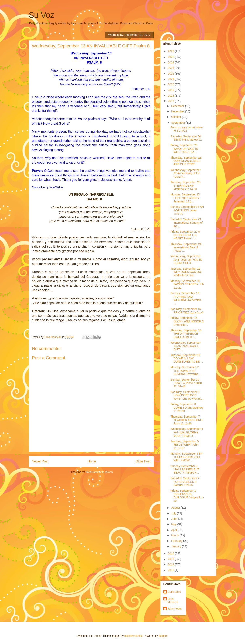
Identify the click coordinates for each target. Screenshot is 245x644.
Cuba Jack (174, 592)
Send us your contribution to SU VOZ (186, 129)
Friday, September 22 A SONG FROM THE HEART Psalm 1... (185, 235)
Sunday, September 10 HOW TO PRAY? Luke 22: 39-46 (186, 383)
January (177, 546)
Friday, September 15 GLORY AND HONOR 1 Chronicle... (187, 321)
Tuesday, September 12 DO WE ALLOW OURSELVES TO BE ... (187, 358)
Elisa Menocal (173, 601)
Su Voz (42, 15)
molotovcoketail (134, 636)
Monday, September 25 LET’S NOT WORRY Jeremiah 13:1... (185, 198)
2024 (171, 62)
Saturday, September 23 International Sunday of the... (186, 223)
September (178, 123)
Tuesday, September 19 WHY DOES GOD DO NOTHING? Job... (186, 272)
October (177, 117)
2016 (171, 553)
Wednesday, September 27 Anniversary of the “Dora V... (185, 173)
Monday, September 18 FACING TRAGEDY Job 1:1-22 (187, 284)
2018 (171, 96)
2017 (171, 101)
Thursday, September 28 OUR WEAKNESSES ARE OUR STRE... (186, 161)
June (175, 519)
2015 (171, 559)
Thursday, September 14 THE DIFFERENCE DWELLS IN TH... (186, 334)
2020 (171, 84)
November (178, 111)
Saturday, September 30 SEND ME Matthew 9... (186, 138)
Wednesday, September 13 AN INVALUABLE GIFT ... (185, 346)
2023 (171, 68)
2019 (171, 90)
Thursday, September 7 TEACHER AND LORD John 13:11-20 (186, 420)
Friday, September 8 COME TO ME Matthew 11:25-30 (187, 408)
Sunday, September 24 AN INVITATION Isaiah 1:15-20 (187, 210)
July (174, 513)
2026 (171, 51)
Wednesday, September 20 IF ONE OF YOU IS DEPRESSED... (186, 260)
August (176, 508)
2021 (171, 79)
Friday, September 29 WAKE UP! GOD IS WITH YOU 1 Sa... (184, 149)
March (176, 535)
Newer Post (40, 461)
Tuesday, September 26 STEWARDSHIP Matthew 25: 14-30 (185, 186)
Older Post (143, 461)
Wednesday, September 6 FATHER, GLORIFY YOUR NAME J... (187, 432)
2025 (171, 57)
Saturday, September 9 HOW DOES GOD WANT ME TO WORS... (187, 395)
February (177, 541)
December (178, 106)
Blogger (163, 636)
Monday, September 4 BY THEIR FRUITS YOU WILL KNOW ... (186, 457)
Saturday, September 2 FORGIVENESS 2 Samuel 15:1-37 (185, 482)
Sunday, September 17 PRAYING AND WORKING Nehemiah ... (186, 298)
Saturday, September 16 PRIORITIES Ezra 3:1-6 (187, 311)
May (174, 524)
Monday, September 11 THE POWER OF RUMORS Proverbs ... (186, 371)
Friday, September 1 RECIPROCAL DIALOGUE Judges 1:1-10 (187, 496)
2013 (171, 570)
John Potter (175, 609)
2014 (171, 564)
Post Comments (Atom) (99, 472)
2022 (171, 74)
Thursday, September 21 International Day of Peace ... (186, 247)
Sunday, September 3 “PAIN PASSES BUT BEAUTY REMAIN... (185, 469)
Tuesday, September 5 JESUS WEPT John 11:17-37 (185, 445)
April (174, 530)
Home (92, 461)
